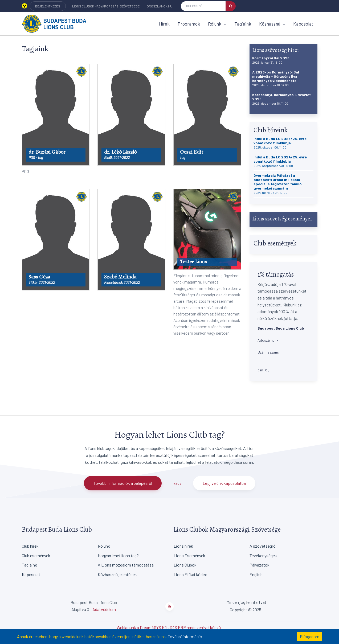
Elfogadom (310, 636)
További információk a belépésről (123, 483)
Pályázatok (260, 565)
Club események (36, 555)
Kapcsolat (303, 24)
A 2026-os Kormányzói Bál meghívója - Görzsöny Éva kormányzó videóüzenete (276, 78)
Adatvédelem (104, 609)
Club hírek (30, 546)
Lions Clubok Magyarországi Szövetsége (106, 6)
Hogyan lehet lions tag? (118, 555)
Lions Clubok (185, 565)
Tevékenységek (263, 555)
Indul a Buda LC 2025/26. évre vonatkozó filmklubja (280, 143)
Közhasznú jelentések (117, 574)
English (256, 574)
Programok (189, 24)
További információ (185, 636)
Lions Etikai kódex (190, 574)
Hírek (164, 24)
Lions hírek (183, 546)
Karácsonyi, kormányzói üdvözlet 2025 (281, 99)
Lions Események (189, 555)
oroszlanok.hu (160, 6)
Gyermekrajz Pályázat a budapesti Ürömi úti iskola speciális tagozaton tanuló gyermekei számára (277, 184)
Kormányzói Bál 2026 (271, 60)
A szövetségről (263, 546)
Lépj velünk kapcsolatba (224, 483)
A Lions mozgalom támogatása (126, 565)
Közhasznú (272, 24)
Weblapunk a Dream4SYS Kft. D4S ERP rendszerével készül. (170, 627)
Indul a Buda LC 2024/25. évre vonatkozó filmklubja (280, 161)
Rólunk (217, 24)
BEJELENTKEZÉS (48, 6)
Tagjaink (243, 24)
